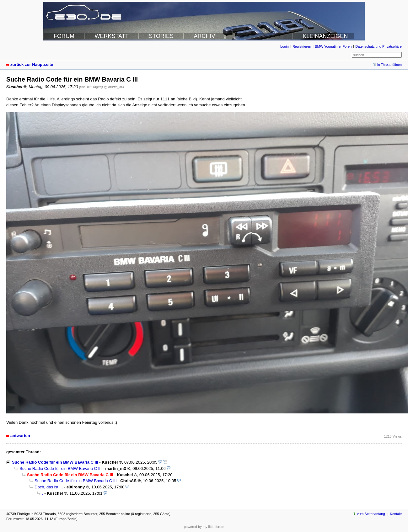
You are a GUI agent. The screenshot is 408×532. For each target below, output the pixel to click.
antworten (20, 436)
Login (285, 46)
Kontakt (396, 514)
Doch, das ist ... (49, 487)
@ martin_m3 (114, 87)
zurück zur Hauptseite (32, 64)
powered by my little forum (204, 527)
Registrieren (302, 46)
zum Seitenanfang (371, 514)
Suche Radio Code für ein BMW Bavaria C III (55, 462)
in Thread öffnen (389, 65)
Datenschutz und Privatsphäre (378, 46)
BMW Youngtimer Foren (333, 46)
